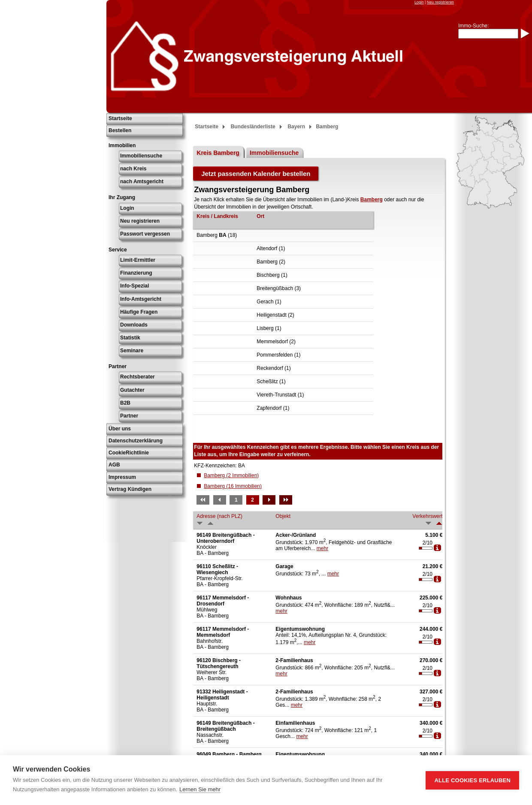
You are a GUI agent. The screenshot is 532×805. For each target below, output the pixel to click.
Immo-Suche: (473, 26)
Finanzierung (136, 273)
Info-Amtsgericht (141, 299)
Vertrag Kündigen (130, 489)
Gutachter (132, 390)
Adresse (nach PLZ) (219, 516)
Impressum (122, 477)
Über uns (120, 429)
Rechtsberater (138, 377)
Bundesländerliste (253, 127)
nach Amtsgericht (142, 182)
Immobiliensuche (141, 156)
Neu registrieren (440, 2)
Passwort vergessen (145, 234)
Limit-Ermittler (138, 260)
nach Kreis (133, 169)
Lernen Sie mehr (200, 789)
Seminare (132, 351)
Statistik (130, 338)
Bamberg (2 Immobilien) (231, 475)
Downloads (134, 325)
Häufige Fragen (139, 312)
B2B (125, 403)
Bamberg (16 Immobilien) (233, 486)
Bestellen (120, 130)
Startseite (120, 118)
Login (419, 2)
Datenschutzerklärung (136, 441)
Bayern (296, 127)
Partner (129, 416)
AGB (114, 465)
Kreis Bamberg (218, 153)
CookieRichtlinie (129, 453)
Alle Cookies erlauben (472, 780)
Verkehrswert (427, 516)
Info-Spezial (135, 286)
